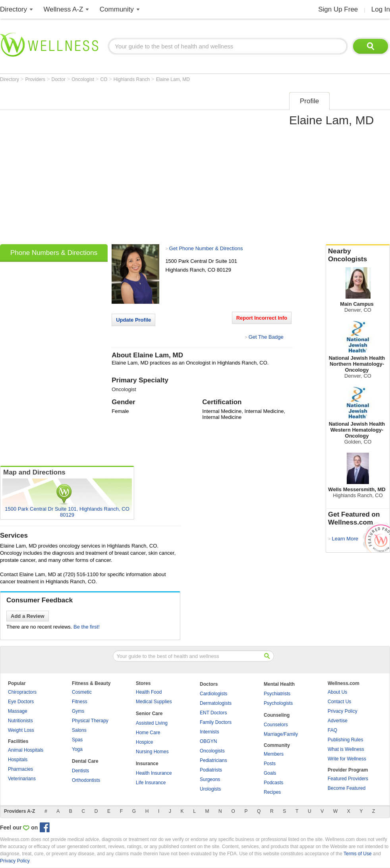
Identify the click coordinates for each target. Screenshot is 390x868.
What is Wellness (346, 749)
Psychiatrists (277, 694)
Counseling (277, 715)
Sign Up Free (338, 9)
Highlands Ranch (132, 79)
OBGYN (208, 741)
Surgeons (210, 779)
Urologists (210, 789)
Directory (14, 9)
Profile (309, 101)
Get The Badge (266, 337)
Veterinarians (22, 779)
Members (274, 754)
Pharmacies (20, 769)
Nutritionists (20, 721)
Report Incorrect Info (262, 318)
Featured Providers (348, 779)
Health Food (149, 692)
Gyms (78, 711)
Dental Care (85, 761)
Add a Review (28, 616)
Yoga (77, 749)
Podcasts (273, 783)
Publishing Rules (345, 740)
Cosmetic (82, 692)
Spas (77, 740)
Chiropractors (22, 692)
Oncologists (212, 751)
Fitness (80, 702)
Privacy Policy (343, 711)
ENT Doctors (213, 713)
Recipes (272, 792)
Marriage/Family (281, 734)
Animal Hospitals (26, 750)
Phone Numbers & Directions (54, 253)
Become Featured (347, 788)
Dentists (80, 771)
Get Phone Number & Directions (206, 248)
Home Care (148, 733)
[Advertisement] (77, 166)
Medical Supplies (154, 702)
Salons (79, 730)
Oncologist (83, 79)
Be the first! (87, 627)
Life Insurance (151, 783)
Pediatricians (213, 760)
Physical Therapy (90, 721)
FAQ (332, 730)
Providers (36, 79)
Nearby (358, 255)
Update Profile (133, 320)
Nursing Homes (152, 752)
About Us (337, 692)
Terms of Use (358, 854)
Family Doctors (216, 722)
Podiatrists (211, 770)
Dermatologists (216, 703)
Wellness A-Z (64, 9)
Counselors (276, 725)
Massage (18, 711)
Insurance (147, 764)
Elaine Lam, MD (173, 79)
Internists (209, 732)
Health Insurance (154, 773)
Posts (270, 764)
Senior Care (149, 714)
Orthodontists (86, 780)
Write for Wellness (347, 759)
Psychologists (278, 703)
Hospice (144, 742)
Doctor (59, 79)
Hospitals (18, 760)
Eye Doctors (21, 702)
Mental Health (279, 684)
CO (104, 79)
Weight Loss (21, 730)
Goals (270, 773)
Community (117, 9)
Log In (381, 9)
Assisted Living (152, 723)
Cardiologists (213, 694)
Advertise (338, 721)
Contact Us (339, 702)
